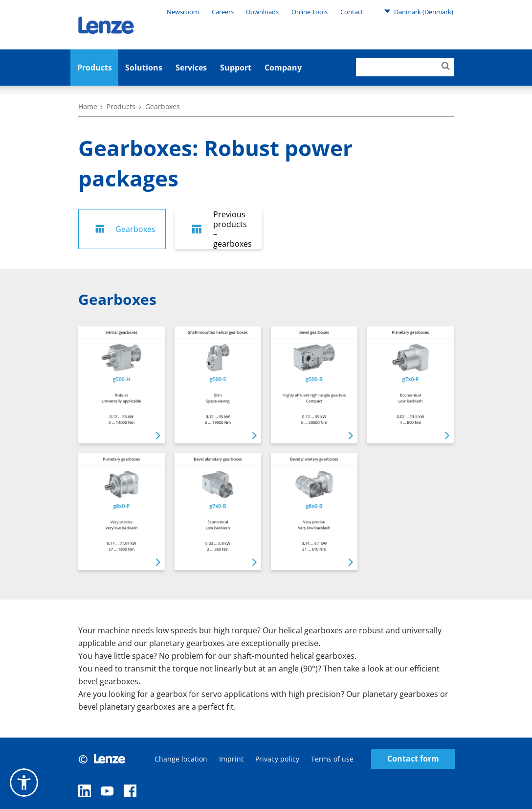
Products (95, 68)
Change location (181, 759)
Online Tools (310, 12)
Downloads (262, 12)
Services (191, 68)
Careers (223, 12)
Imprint (231, 759)
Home (88, 106)
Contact (352, 12)
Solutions (144, 68)
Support (236, 68)
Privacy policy (277, 759)
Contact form (413, 759)
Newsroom (183, 12)
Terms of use (332, 759)
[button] (24, 783)
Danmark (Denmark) (419, 11)
